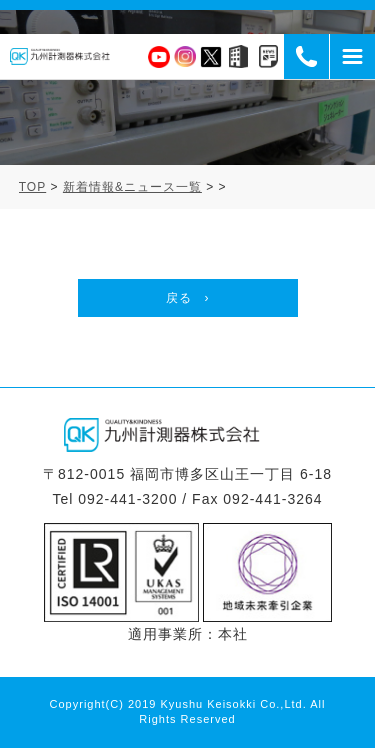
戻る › (188, 298)
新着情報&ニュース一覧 (132, 187)
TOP (32, 187)
